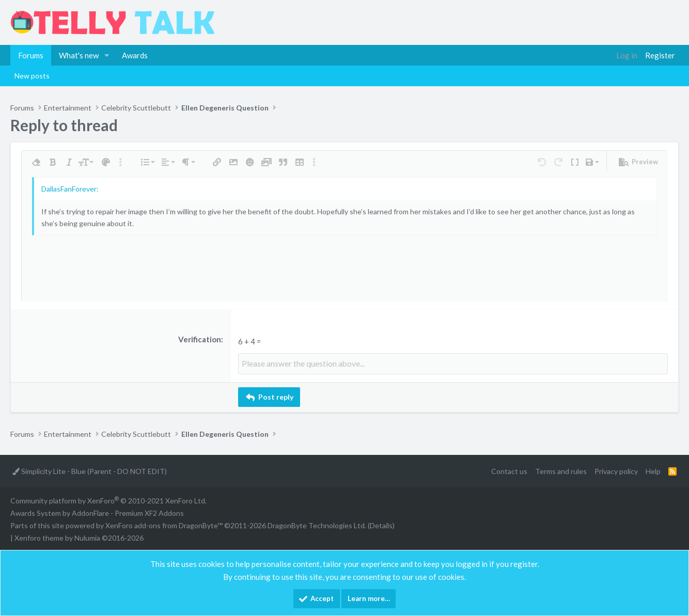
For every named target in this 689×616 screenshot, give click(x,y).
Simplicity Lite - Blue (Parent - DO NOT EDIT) (90, 471)
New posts (32, 76)
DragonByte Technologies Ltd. (317, 525)
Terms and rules (561, 471)
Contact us (509, 471)
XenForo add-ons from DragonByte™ (164, 525)
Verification (200, 339)
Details (381, 525)
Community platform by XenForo (108, 500)
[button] (107, 55)
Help (653, 471)
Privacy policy (616, 471)
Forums (31, 55)
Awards (135, 55)
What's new (79, 55)
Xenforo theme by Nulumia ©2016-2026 (79, 537)
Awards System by (97, 512)
